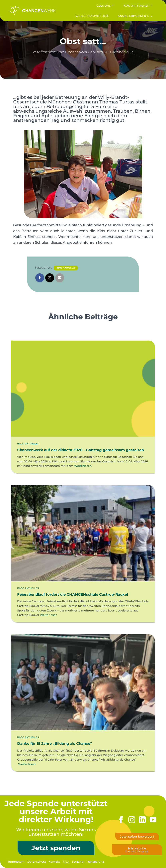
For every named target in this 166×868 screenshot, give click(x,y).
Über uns (102, 7)
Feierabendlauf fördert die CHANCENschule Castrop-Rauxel (73, 594)
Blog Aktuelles (66, 268)
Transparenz (95, 862)
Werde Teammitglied (89, 17)
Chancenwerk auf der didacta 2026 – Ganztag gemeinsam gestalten (81, 450)
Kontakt (54, 862)
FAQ (66, 862)
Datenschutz (37, 862)
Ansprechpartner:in (133, 17)
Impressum (16, 862)
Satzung (78, 862)
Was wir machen (135, 7)
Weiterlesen (83, 465)
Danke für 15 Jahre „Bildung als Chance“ (55, 743)
